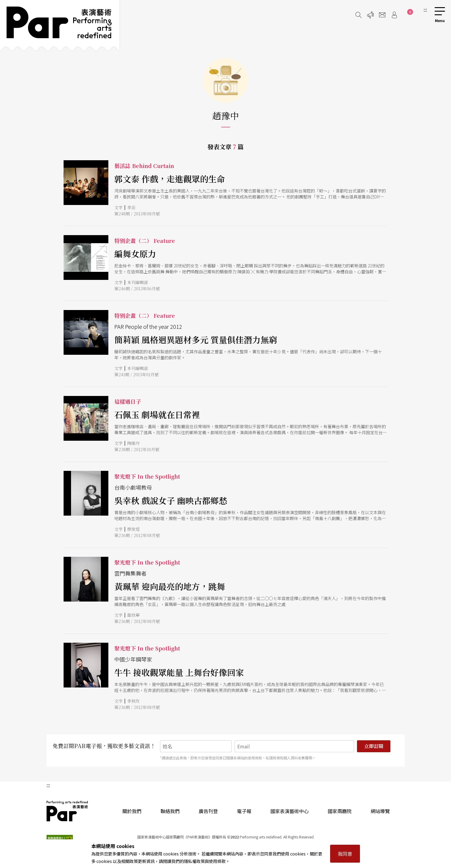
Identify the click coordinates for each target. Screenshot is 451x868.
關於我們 (132, 811)
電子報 (244, 811)
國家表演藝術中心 (290, 811)
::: (425, 10)
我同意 (345, 854)
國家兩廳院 (340, 811)
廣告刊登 (208, 811)
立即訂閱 (374, 746)
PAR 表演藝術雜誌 (67, 811)
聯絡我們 (170, 811)
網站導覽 (380, 811)
